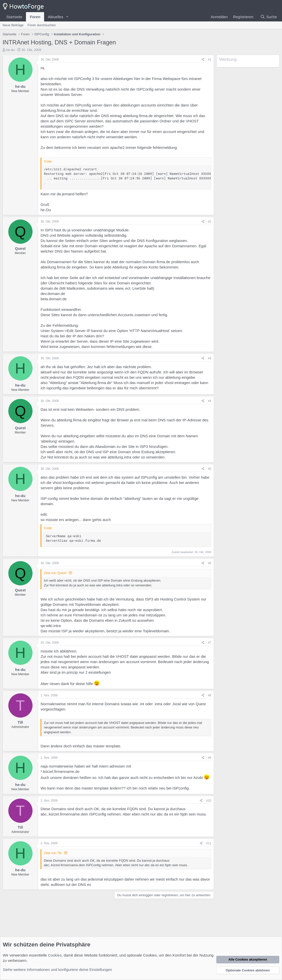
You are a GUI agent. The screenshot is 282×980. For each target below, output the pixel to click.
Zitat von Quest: (55, 573)
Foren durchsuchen (42, 25)
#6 (210, 563)
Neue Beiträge (13, 25)
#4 (210, 401)
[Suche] (269, 17)
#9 (210, 758)
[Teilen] (203, 60)
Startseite (14, 17)
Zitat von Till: (53, 853)
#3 (210, 358)
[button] (67, 17)
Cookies (55, 955)
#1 (210, 60)
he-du (10, 50)
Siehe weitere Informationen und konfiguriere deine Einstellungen (57, 970)
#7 (210, 643)
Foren (35, 17)
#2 (210, 222)
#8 (210, 695)
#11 (209, 843)
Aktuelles (56, 17)
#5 (210, 469)
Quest (20, 248)
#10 (209, 801)
